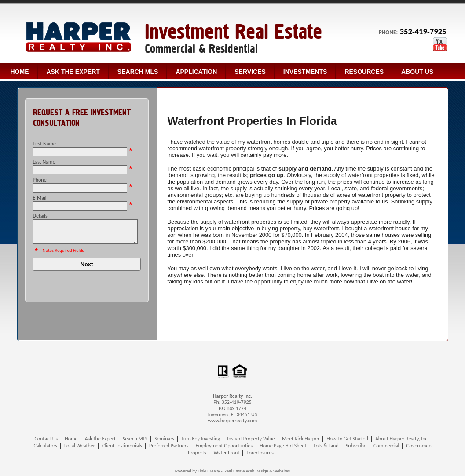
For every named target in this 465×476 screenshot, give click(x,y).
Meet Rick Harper (301, 439)
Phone (40, 180)
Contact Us (46, 439)
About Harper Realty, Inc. (402, 439)
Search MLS (138, 72)
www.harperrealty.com (233, 421)
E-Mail (40, 198)
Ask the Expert (73, 72)
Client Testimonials (122, 446)
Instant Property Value (251, 439)
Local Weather (80, 446)
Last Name (44, 162)
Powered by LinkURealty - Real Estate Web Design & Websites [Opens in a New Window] (232, 471)
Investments (305, 72)
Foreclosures (260, 453)
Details (40, 216)
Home (20, 72)
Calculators (45, 446)
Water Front (227, 453)
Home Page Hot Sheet (283, 446)
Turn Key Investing (201, 439)
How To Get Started (347, 439)
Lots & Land (326, 446)
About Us (417, 72)
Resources (364, 72)
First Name (45, 144)
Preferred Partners (169, 446)
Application (196, 72)
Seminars (164, 439)
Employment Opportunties (224, 446)
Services (250, 72)
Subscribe (356, 446)
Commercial (386, 446)
